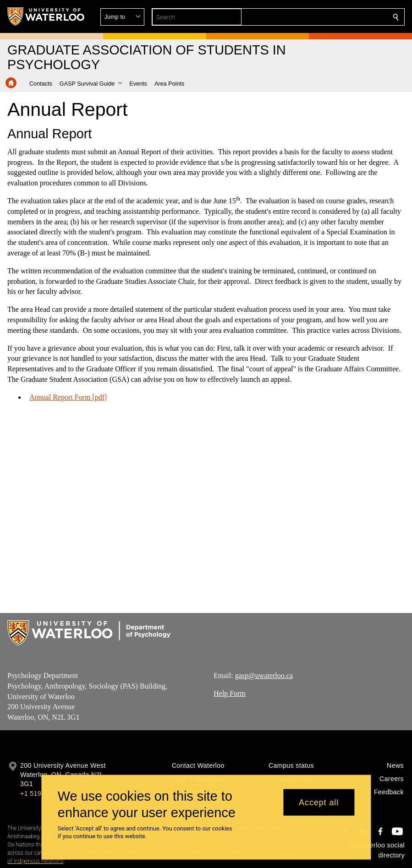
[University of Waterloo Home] (46, 16)
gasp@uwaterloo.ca (264, 675)
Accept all (319, 802)
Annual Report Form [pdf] (68, 397)
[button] (330, 17)
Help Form (230, 693)
